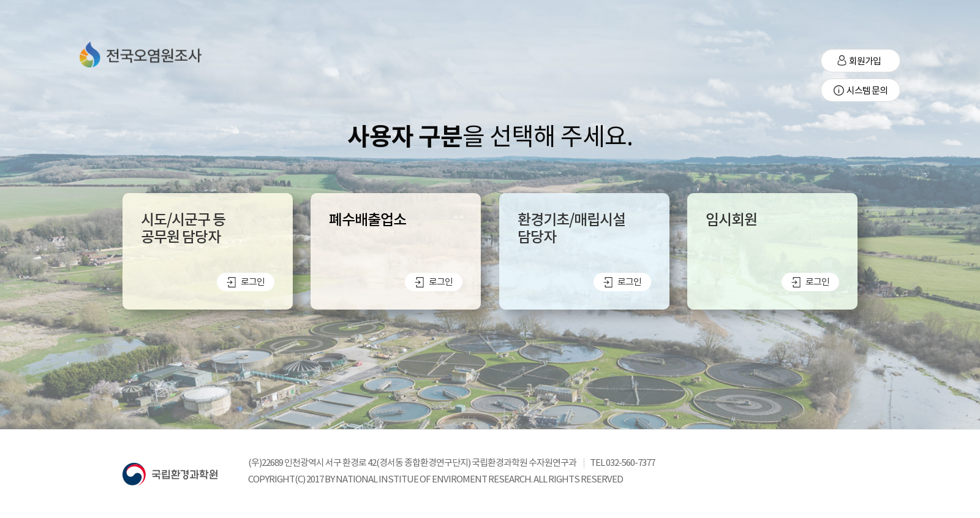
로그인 (246, 282)
